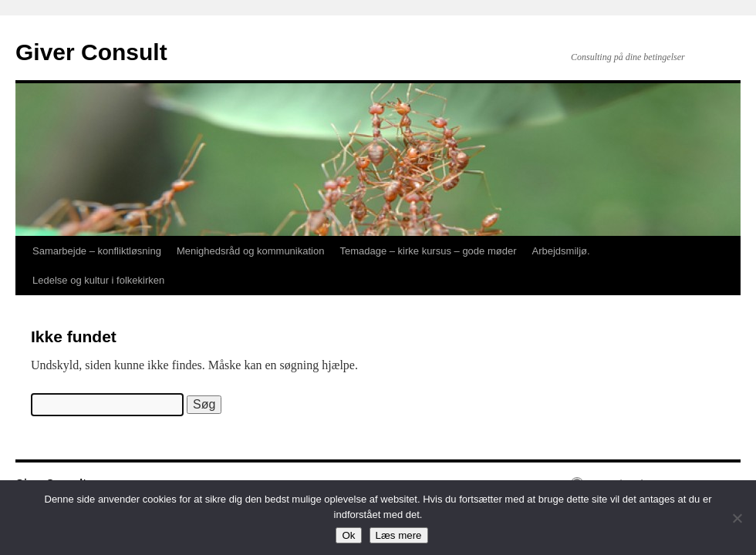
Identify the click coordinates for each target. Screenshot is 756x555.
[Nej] (737, 518)
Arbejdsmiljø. (560, 251)
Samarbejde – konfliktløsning (97, 251)
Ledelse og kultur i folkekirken (98, 280)
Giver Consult (91, 52)
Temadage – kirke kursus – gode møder (428, 251)
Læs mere (399, 535)
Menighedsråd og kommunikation (251, 251)
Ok (348, 535)
